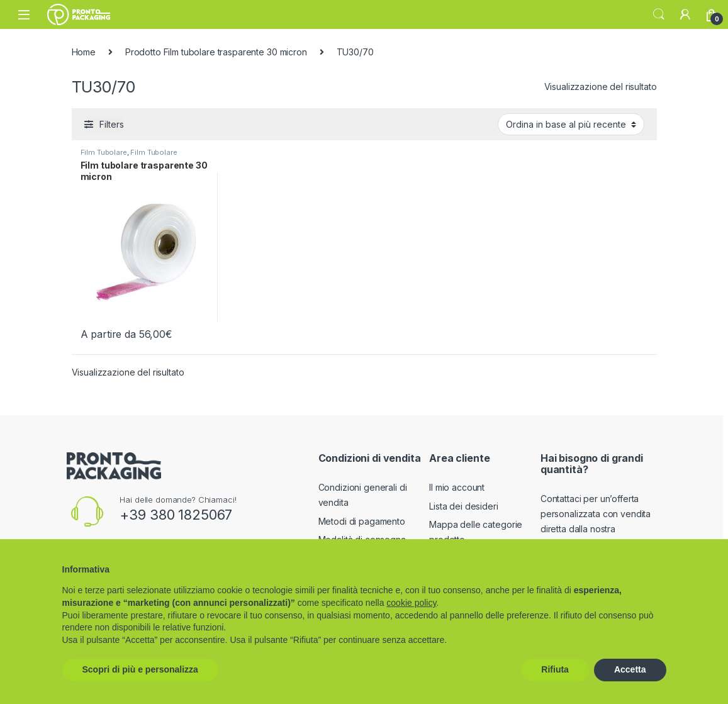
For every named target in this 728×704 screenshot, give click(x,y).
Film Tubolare (104, 152)
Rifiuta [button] (555, 669)
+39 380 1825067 (176, 515)
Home (84, 52)
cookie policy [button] (411, 603)
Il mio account (457, 487)
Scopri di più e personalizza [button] (140, 669)
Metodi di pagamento (362, 521)
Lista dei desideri (463, 506)
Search (659, 14)
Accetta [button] (630, 669)
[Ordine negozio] (571, 124)
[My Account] (685, 14)
